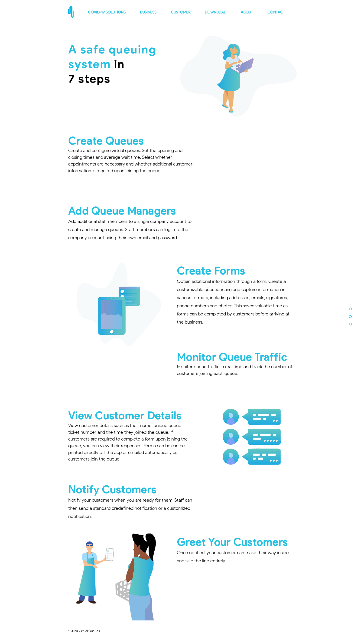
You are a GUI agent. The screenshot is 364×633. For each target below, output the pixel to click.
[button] (251, 12)
